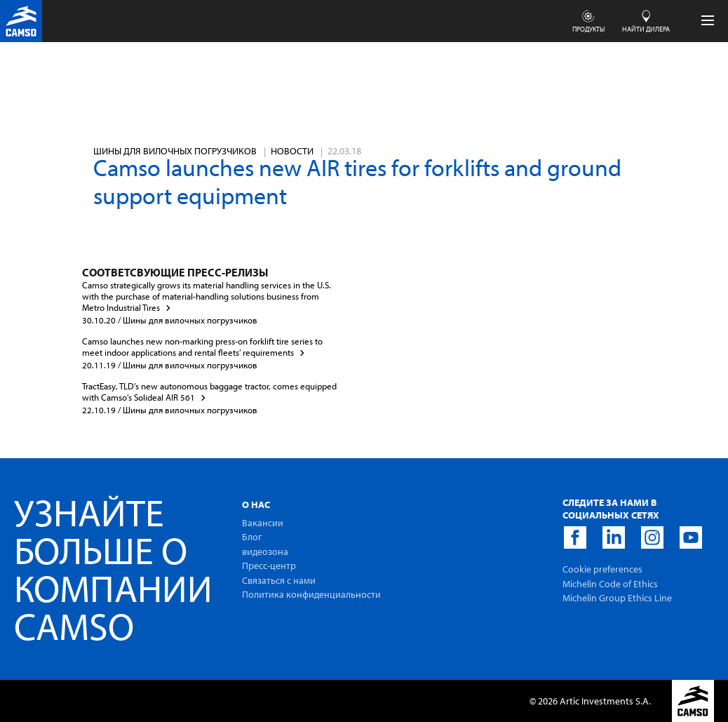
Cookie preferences (602, 569)
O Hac (256, 504)
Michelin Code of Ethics (610, 584)
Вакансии (263, 523)
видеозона (265, 551)
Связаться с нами (279, 580)
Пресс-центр (269, 566)
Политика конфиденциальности (311, 594)
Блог (252, 537)
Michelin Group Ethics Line (617, 598)
